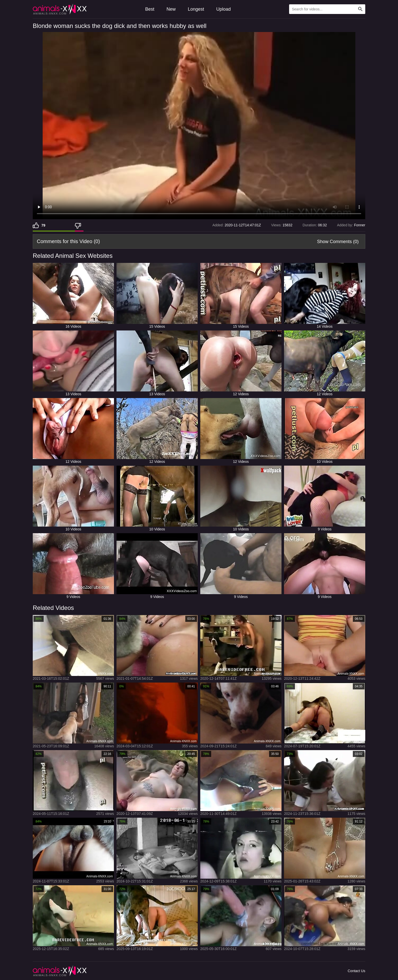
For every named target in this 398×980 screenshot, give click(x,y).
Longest (196, 9)
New (171, 9)
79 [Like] (43, 225)
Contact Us (356, 971)
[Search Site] (360, 9)
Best (150, 9)
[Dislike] (79, 225)
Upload (223, 9)
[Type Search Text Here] (327, 9)
